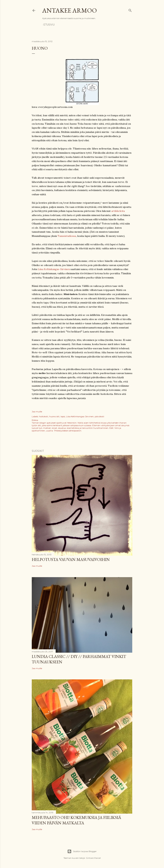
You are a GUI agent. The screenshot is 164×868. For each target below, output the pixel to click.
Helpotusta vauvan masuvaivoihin (71, 559)
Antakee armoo (70, 10)
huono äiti (54, 416)
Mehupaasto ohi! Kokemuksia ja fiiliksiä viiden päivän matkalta (76, 820)
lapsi (63, 416)
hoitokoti (44, 416)
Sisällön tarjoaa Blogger (82, 851)
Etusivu (49, 25)
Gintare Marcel (93, 858)
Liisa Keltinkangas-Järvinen (54, 269)
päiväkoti (99, 416)
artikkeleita (118, 211)
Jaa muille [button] (37, 412)
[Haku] (130, 10)
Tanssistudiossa (67, 236)
